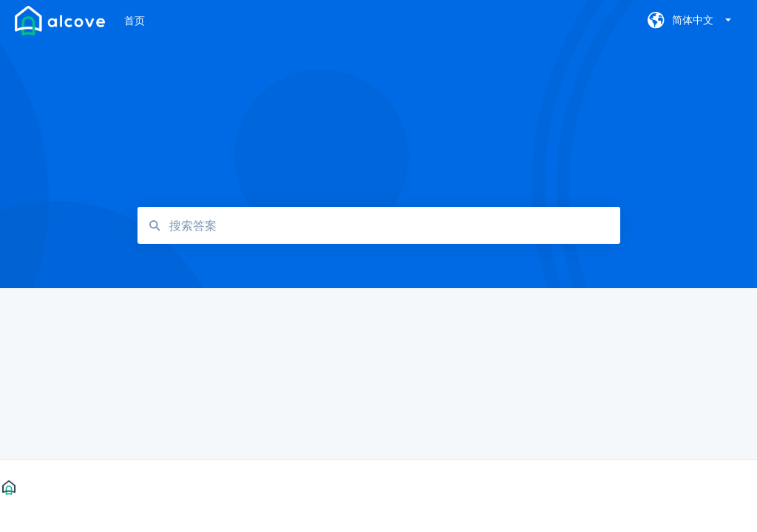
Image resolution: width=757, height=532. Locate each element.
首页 (135, 20)
